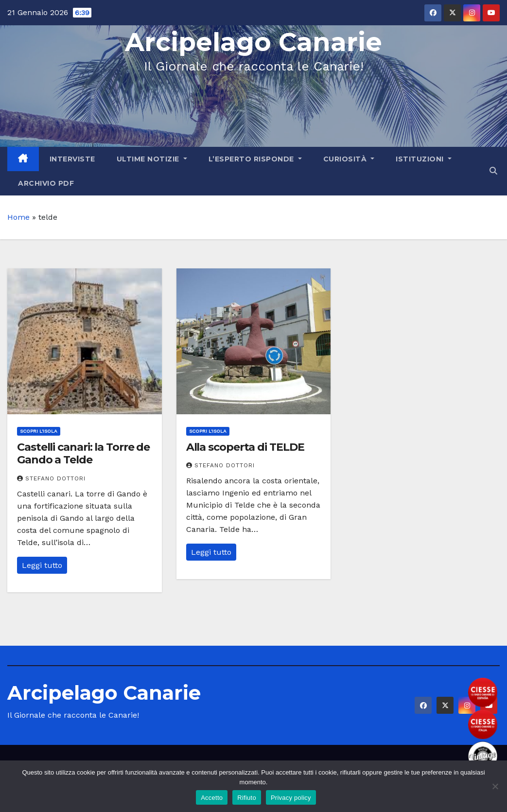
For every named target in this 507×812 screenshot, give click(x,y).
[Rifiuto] (495, 786)
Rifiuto (247, 798)
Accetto (212, 798)
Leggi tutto (42, 565)
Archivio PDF (46, 183)
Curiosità (349, 159)
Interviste (72, 159)
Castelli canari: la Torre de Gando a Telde (83, 453)
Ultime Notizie (152, 159)
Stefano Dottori (51, 478)
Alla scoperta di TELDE (245, 447)
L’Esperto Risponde (255, 159)
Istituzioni (424, 159)
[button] (493, 171)
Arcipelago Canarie (253, 42)
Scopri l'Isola (39, 431)
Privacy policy (291, 798)
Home (18, 217)
